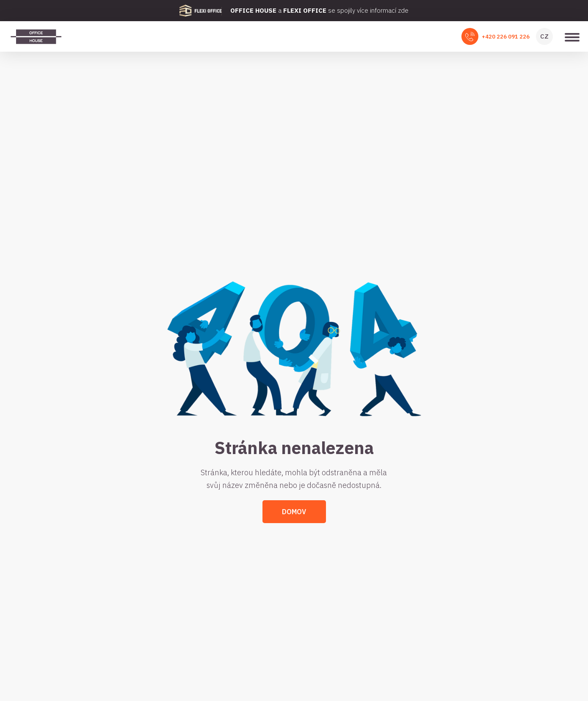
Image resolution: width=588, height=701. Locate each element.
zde (403, 10)
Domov (294, 512)
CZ (544, 36)
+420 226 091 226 (506, 37)
